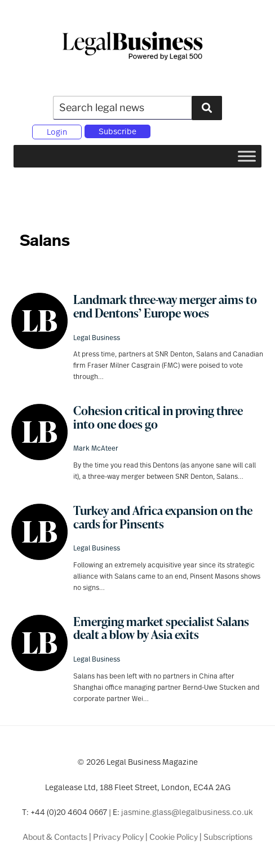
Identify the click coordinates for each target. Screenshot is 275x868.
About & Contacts (55, 837)
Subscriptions (228, 837)
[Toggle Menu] (247, 156)
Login (57, 132)
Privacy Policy (118, 837)
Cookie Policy (174, 837)
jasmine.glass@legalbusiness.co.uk (187, 812)
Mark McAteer (96, 448)
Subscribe (117, 131)
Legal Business (97, 337)
